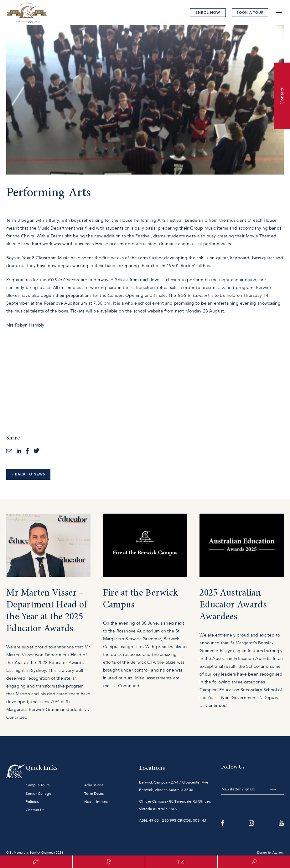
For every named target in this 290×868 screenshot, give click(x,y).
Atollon (278, 853)
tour (250, 13)
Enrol (208, 13)
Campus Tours (38, 785)
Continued (17, 717)
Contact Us (35, 810)
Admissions (94, 785)
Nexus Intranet (97, 802)
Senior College (39, 794)
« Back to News (28, 474)
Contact (282, 96)
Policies (32, 802)
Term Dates (94, 794)
